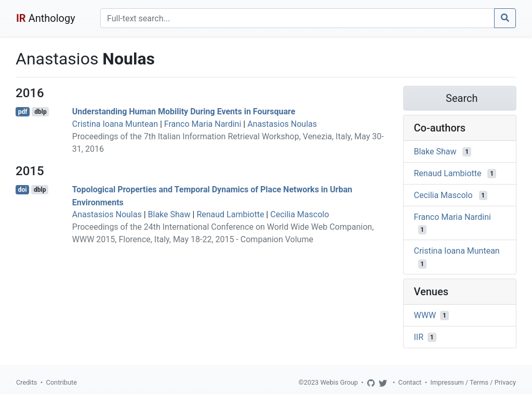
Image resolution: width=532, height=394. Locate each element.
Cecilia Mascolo (300, 214)
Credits (26, 382)
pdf (23, 112)
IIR (419, 337)
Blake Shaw (169, 214)
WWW (425, 315)
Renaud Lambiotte (230, 214)
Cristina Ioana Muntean (115, 124)
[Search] (297, 18)
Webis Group (339, 382)
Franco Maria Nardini (203, 124)
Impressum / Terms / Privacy (473, 382)
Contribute (61, 382)
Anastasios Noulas (282, 124)
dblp (40, 112)
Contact (410, 382)
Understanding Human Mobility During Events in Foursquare (184, 111)
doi (23, 190)
